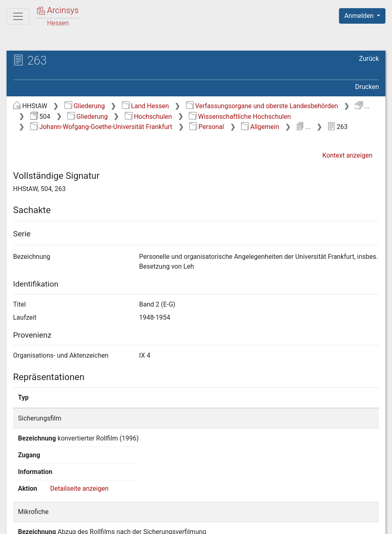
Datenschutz (242, 523)
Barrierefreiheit (305, 523)
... (362, 106)
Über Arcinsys (182, 523)
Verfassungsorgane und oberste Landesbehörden (262, 106)
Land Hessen (145, 106)
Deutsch (49, 517)
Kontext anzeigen (347, 155)
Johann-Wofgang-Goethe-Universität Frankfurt (101, 127)
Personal (207, 127)
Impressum (365, 523)
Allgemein (260, 127)
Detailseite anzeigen (343, 418)
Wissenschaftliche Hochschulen (240, 117)
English (19, 517)
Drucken (367, 87)
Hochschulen (148, 117)
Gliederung (85, 106)
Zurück (369, 59)
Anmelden (360, 16)
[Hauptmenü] (18, 16)
